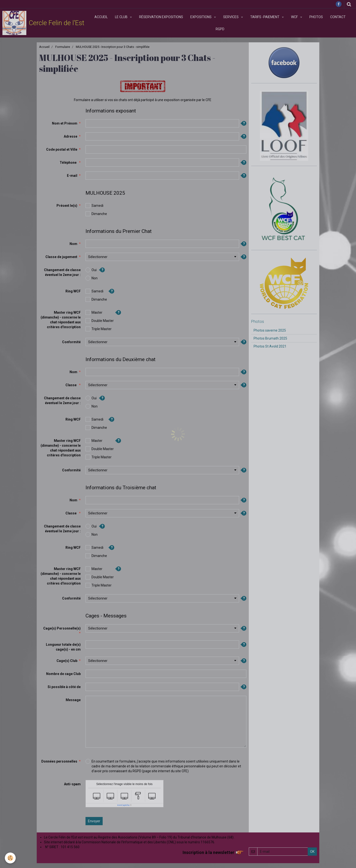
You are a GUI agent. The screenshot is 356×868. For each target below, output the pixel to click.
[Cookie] (10, 858)
